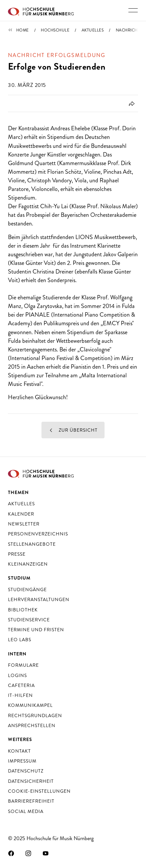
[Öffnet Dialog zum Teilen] (131, 103)
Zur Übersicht (73, 430)
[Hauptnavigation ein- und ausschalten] (133, 10)
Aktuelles (93, 30)
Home (23, 30)
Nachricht (128, 30)
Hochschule (55, 30)
